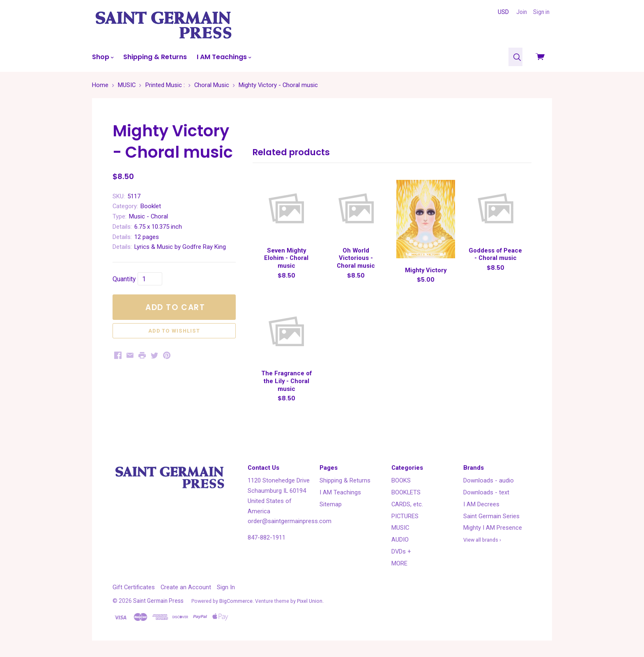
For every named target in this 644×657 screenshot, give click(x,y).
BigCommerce (236, 601)
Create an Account (186, 587)
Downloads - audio (489, 480)
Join (522, 12)
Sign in (541, 12)
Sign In (226, 587)
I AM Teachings (224, 57)
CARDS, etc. (407, 504)
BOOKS (401, 480)
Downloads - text (486, 492)
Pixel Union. (310, 601)
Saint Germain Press (158, 601)
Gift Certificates (134, 587)
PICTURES (405, 516)
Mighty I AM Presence (493, 528)
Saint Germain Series (491, 516)
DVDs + (401, 551)
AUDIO (400, 540)
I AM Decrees (481, 504)
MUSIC (400, 528)
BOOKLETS (406, 492)
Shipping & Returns (155, 57)
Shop (103, 57)
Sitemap (331, 504)
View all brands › (482, 540)
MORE (399, 563)
